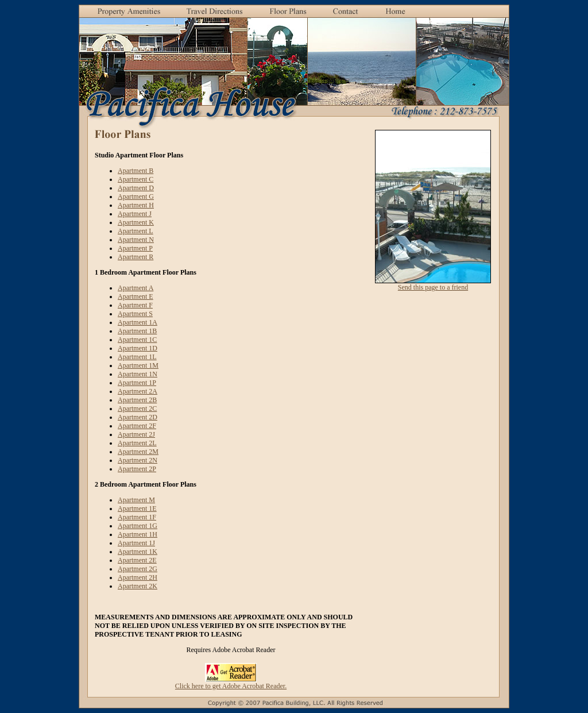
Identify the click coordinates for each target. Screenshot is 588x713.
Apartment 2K (138, 586)
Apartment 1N (138, 374)
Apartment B (136, 171)
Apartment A (136, 288)
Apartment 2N (138, 460)
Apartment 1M (138, 365)
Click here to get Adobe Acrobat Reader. (231, 686)
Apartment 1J (136, 543)
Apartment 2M (138, 452)
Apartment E (136, 296)
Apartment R (136, 257)
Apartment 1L (137, 357)
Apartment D (136, 188)
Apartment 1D (138, 348)
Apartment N (136, 240)
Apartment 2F (137, 426)
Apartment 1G (138, 526)
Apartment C (136, 179)
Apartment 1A (138, 322)
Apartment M (136, 500)
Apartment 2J (136, 434)
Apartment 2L (137, 443)
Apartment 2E (137, 560)
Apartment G (136, 196)
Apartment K (136, 222)
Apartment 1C (137, 340)
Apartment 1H (138, 534)
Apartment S (135, 314)
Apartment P (135, 248)
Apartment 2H (138, 577)
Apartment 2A (138, 391)
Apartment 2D (138, 417)
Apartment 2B (137, 400)
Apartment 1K (138, 552)
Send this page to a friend (433, 287)
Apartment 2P (137, 469)
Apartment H (136, 205)
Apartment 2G (138, 569)
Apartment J (135, 214)
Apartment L (136, 231)
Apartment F (135, 305)
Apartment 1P (137, 383)
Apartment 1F (137, 517)
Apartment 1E (137, 508)
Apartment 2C (137, 408)
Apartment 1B (137, 331)
